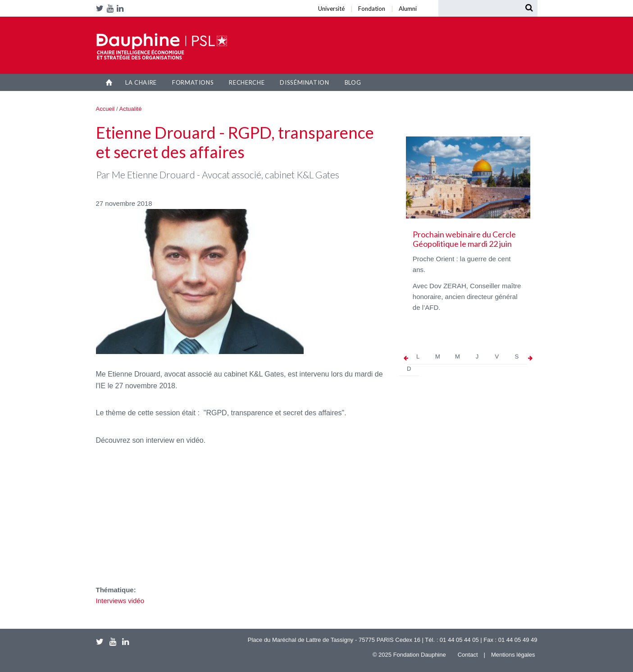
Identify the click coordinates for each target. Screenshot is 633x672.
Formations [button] (193, 82)
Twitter (101, 8)
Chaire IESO (162, 46)
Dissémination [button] (304, 82)
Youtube (112, 8)
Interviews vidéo (120, 601)
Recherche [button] (247, 82)
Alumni (167, 3)
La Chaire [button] (141, 82)
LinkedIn (122, 8)
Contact (468, 655)
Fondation (161, 3)
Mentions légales (513, 655)
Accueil (109, 82)
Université (156, 3)
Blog (353, 82)
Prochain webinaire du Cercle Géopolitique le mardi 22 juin (464, 239)
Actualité (131, 109)
